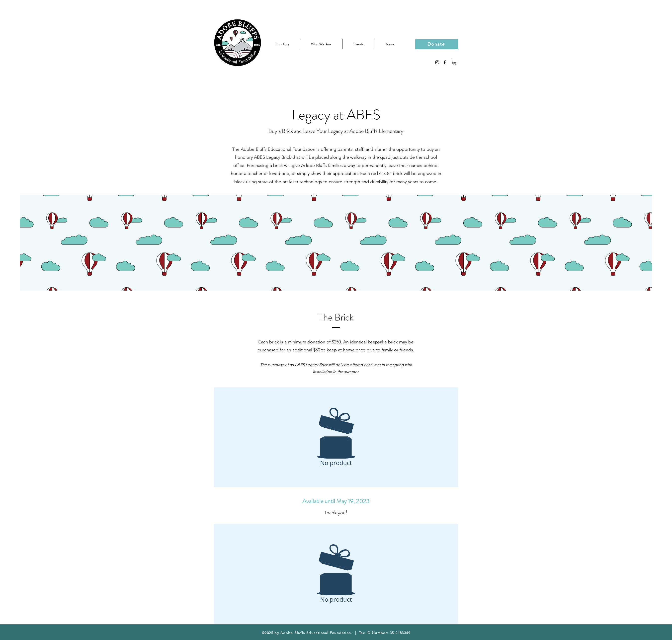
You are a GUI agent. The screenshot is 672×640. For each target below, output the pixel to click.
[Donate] (437, 44)
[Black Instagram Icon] (437, 62)
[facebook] (445, 62)
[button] (455, 62)
